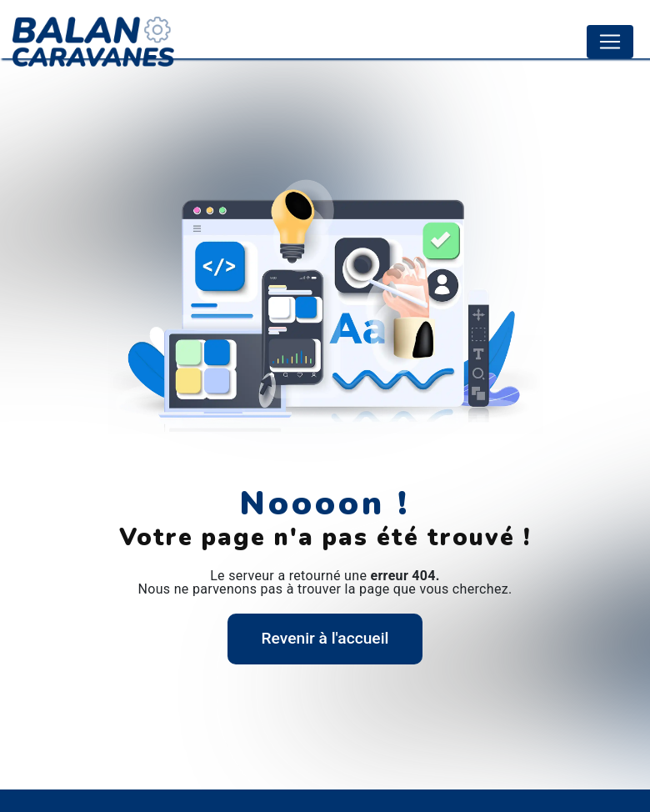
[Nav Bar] (610, 42)
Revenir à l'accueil (325, 638)
